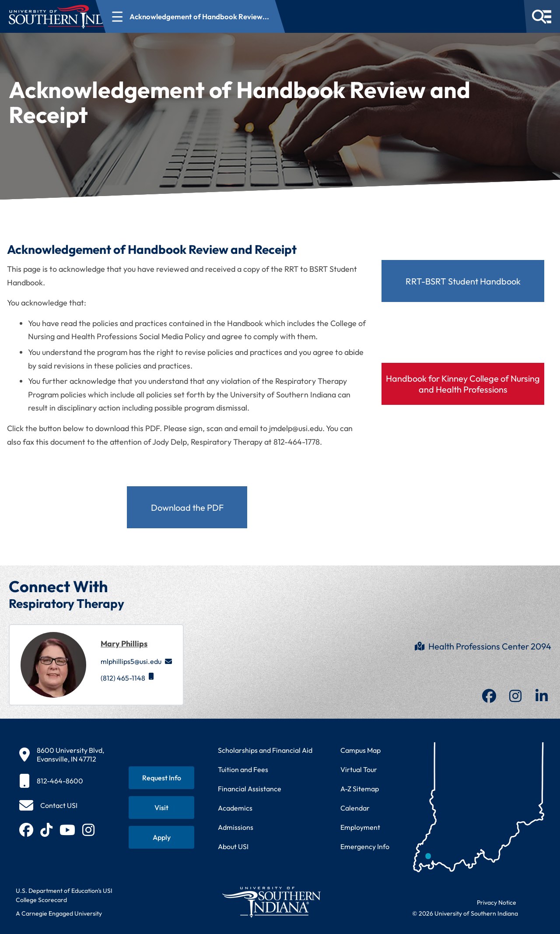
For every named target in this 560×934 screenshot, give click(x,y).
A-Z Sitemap (360, 789)
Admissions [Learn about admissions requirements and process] (236, 827)
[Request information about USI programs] (161, 778)
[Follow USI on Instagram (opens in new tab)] (88, 830)
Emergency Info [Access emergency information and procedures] (365, 846)
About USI (233, 846)
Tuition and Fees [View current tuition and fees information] (243, 769)
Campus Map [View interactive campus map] (360, 750)
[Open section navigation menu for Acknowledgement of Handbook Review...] (240, 16)
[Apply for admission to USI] (161, 837)
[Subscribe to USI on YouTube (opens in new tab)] (67, 830)
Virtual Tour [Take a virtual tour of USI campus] (359, 769)
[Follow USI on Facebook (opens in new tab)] (26, 830)
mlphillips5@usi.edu (136, 661)
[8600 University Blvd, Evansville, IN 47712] (62, 755)
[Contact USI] (48, 805)
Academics (235, 808)
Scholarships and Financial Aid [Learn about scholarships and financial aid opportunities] (265, 750)
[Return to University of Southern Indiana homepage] (271, 902)
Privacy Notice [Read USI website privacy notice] (497, 902)
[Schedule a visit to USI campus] (161, 808)
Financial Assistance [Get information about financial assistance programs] (250, 789)
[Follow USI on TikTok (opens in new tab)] (46, 830)
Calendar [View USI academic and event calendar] (355, 808)
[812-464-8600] (62, 781)
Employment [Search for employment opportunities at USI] (360, 827)
